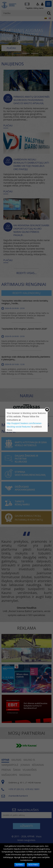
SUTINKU (20, 865)
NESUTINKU (33, 865)
